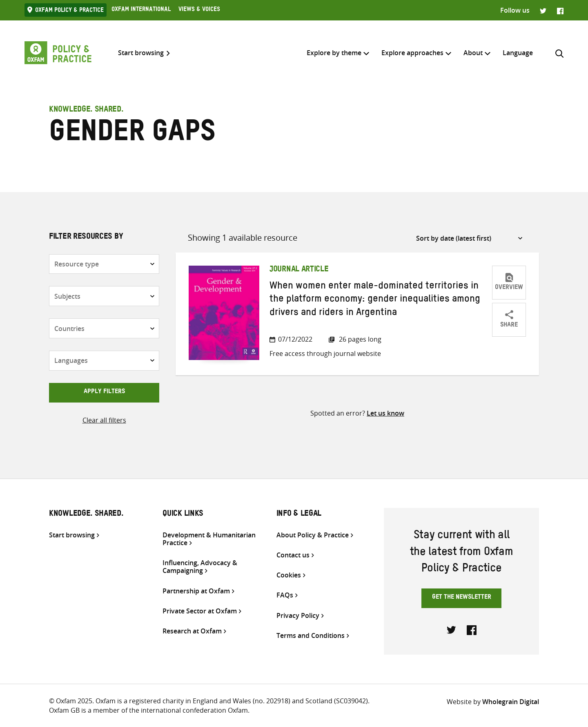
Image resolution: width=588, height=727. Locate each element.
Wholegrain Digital (511, 702)
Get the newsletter (462, 598)
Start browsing (141, 53)
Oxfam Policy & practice (69, 11)
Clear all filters (104, 420)
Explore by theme (334, 53)
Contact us (293, 555)
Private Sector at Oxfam (200, 611)
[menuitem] (518, 53)
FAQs (285, 595)
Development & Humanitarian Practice (209, 539)
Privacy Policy (298, 616)
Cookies (289, 575)
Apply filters (104, 392)
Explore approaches (412, 53)
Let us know (385, 413)
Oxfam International (141, 10)
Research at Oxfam (192, 631)
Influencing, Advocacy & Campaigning (200, 567)
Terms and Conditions (311, 636)
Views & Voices (199, 10)
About (473, 53)
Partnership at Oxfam (196, 591)
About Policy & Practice (313, 535)
